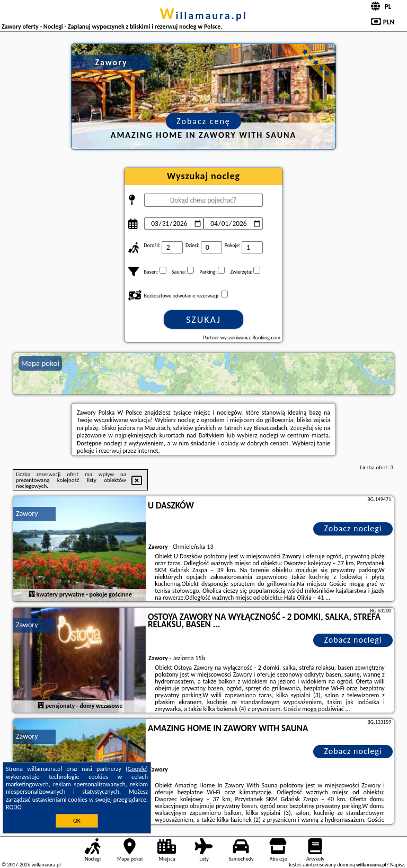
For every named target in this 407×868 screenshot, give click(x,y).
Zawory (27, 514)
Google (137, 769)
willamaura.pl (203, 15)
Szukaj (203, 320)
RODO (14, 807)
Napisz (397, 865)
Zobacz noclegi (353, 528)
